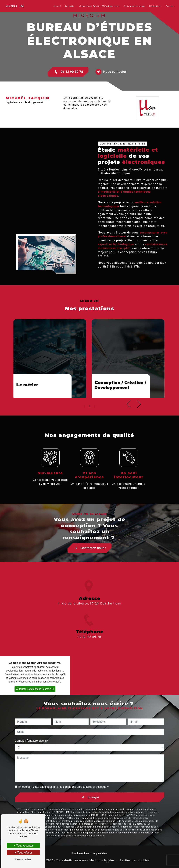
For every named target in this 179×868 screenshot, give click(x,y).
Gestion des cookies (135, 860)
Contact (170, 6)
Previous (130, 416)
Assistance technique (134, 6)
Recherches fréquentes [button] (89, 853)
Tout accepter (23, 846)
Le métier (70, 6)
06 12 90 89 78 (68, 72)
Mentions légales (102, 860)
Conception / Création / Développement (99, 6)
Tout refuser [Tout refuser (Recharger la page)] (23, 853)
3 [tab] (95, 417)
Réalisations (155, 6)
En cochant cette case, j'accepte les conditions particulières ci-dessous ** (64, 775)
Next (137, 416)
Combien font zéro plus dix (31, 729)
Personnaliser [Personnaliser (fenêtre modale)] (23, 859)
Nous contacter (111, 72)
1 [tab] (84, 417)
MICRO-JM (15, 6)
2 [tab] (89, 417)
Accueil (57, 6)
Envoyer (94, 786)
